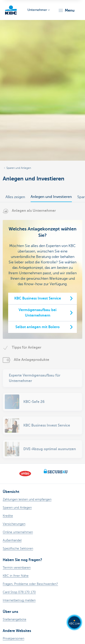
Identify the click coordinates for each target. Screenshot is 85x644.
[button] (66, 10)
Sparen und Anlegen (19, 168)
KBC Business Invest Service (38, 298)
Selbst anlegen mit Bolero (38, 327)
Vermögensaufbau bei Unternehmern (38, 313)
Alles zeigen (15, 197)
